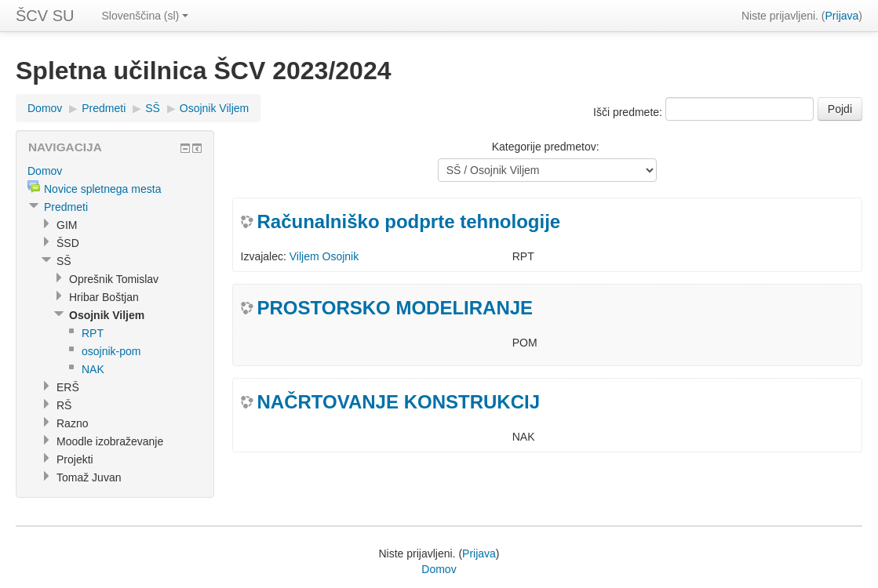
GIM (67, 225)
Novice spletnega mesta (102, 189)
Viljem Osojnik (324, 256)
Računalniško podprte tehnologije (409, 221)
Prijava (842, 16)
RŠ (64, 405)
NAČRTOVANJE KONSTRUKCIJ (399, 402)
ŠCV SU (45, 16)
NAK (93, 369)
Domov (45, 108)
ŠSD (68, 243)
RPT (93, 333)
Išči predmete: (629, 112)
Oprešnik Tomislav (114, 279)
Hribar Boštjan (104, 297)
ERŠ (68, 387)
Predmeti (104, 108)
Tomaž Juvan (89, 477)
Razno (72, 423)
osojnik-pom (111, 351)
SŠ (153, 108)
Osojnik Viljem (214, 108)
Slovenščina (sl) (145, 16)
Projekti (75, 459)
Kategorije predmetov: (546, 147)
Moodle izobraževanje (110, 441)
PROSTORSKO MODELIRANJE (395, 308)
